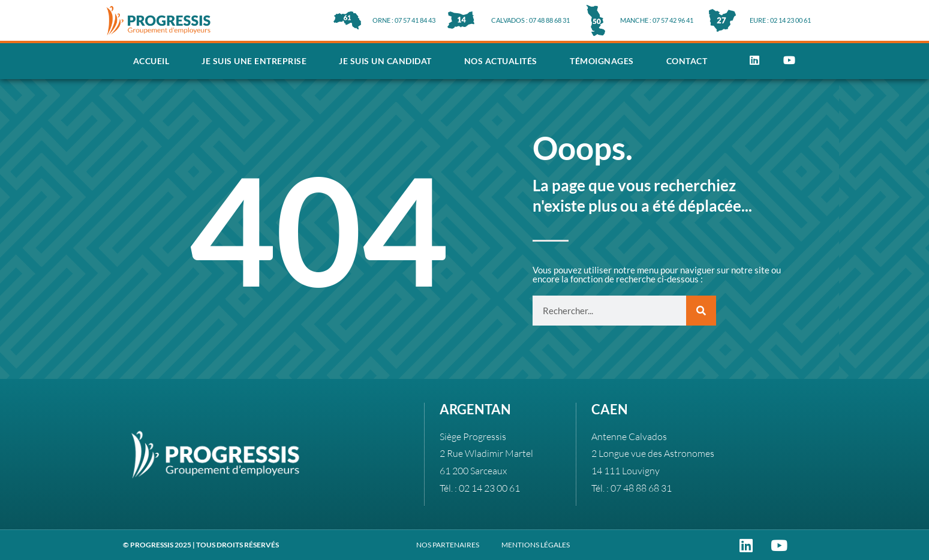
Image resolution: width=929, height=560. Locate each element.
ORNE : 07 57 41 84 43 (404, 20)
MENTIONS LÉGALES (536, 545)
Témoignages (602, 61)
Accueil (151, 61)
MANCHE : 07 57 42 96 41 (657, 20)
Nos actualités (501, 61)
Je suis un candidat (385, 61)
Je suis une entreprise (254, 61)
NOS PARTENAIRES (448, 545)
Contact (687, 61)
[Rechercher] (701, 311)
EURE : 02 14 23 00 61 (780, 20)
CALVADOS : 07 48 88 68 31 (530, 20)
